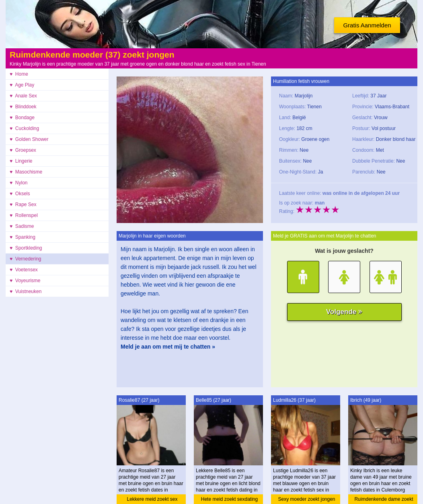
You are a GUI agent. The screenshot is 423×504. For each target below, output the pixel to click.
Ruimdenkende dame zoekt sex (384, 500)
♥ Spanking (23, 237)
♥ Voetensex (24, 270)
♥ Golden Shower (29, 139)
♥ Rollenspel (24, 215)
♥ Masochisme (26, 172)
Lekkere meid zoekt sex (152, 499)
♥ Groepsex (23, 150)
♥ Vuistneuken (26, 291)
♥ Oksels (20, 194)
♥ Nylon (18, 183)
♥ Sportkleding (26, 248)
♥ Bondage (22, 118)
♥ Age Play (22, 85)
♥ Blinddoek (23, 107)
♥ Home (19, 74)
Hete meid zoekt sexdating (229, 499)
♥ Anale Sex (23, 96)
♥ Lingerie (21, 161)
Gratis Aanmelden (367, 25)
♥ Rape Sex (23, 204)
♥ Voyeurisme (25, 281)
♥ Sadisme (22, 226)
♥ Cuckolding (24, 128)
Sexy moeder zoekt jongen (306, 499)
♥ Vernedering (26, 259)
